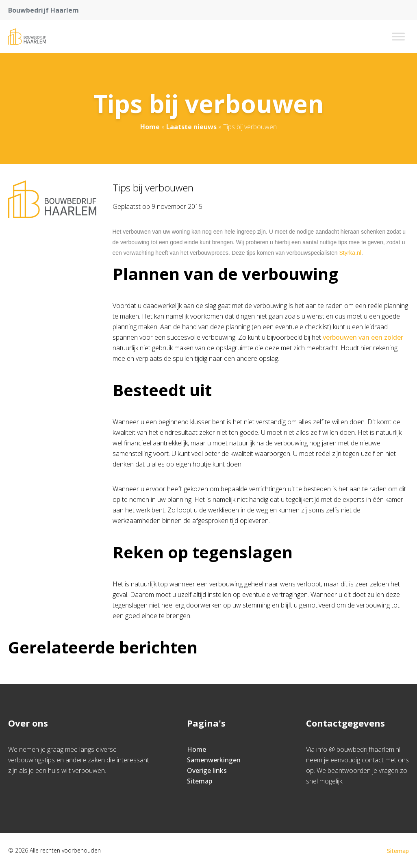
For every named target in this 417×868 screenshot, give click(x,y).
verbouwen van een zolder (363, 337)
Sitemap (200, 781)
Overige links (207, 770)
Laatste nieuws (191, 127)
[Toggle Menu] (398, 36)
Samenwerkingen (214, 760)
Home (150, 127)
